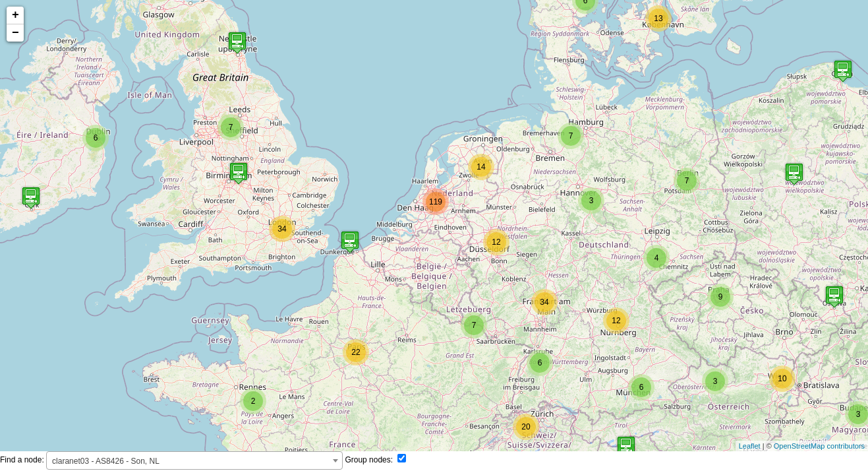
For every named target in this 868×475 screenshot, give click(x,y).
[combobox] (194, 460)
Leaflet (750, 446)
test (434, 226)
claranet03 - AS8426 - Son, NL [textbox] (106, 461)
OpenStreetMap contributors (819, 446)
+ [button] (15, 15)
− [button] (15, 33)
